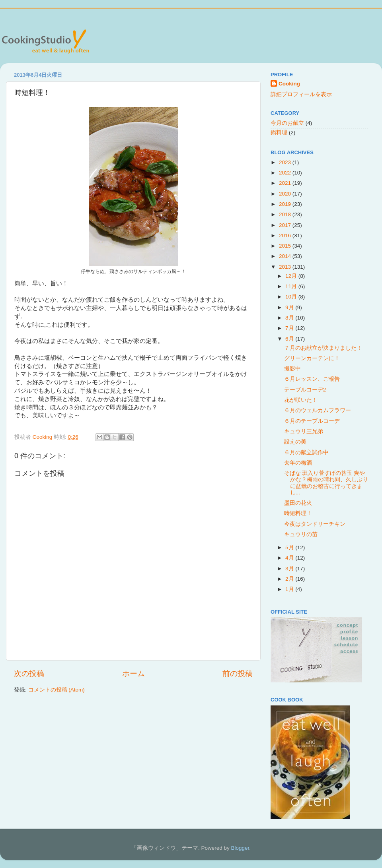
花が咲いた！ (301, 400)
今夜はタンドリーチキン (315, 524)
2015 (286, 246)
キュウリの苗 (301, 534)
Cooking (289, 84)
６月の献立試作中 (306, 452)
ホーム (134, 673)
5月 (290, 547)
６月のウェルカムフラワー (318, 410)
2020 (286, 194)
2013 (286, 267)
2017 (286, 225)
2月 (290, 579)
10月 (292, 297)
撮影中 (292, 369)
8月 (290, 318)
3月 (290, 569)
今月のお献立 (287, 123)
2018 (286, 214)
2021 (286, 183)
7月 (290, 328)
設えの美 (295, 442)
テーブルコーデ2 (305, 390)
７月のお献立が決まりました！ (323, 348)
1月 (290, 589)
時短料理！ (298, 513)
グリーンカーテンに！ (312, 358)
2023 (286, 162)
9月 (290, 307)
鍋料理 (279, 133)
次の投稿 (29, 673)
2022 (286, 173)
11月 (292, 286)
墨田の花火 (298, 503)
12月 (292, 276)
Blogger (240, 848)
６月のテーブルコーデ (312, 421)
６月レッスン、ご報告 (312, 379)
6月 (290, 339)
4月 (290, 558)
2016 (286, 235)
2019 (286, 204)
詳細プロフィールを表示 (301, 94)
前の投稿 (238, 673)
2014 (286, 256)
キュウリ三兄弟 (304, 431)
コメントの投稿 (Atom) (57, 690)
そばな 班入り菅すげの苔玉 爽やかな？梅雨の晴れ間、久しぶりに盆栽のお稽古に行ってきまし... (326, 483)
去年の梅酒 (298, 463)
